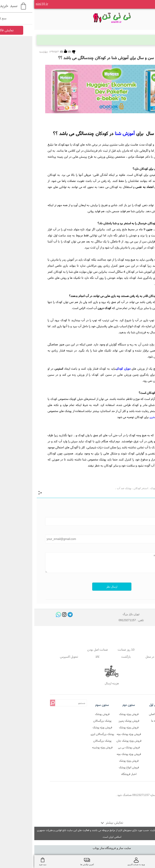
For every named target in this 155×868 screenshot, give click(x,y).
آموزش (91, 133)
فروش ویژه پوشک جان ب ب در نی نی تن (95, 741)
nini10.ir (8, 4)
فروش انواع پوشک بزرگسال (95, 768)
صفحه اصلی (121, 714)
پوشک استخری (124, 417)
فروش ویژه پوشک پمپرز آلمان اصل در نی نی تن (95, 715)
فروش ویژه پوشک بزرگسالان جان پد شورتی (68, 728)
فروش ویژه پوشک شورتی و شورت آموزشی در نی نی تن (95, 761)
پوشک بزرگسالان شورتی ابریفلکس (68, 741)
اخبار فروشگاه (95, 774)
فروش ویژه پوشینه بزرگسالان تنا (68, 748)
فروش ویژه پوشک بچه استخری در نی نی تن (95, 755)
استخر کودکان (106, 488)
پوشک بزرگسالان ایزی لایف (68, 735)
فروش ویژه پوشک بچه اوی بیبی (95, 735)
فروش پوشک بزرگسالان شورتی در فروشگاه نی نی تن (68, 715)
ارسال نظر (77, 587)
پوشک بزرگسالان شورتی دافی (68, 721)
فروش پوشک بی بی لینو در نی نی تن (95, 748)
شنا (132, 488)
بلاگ (143, 40)
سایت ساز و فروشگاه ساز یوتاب (77, 848)
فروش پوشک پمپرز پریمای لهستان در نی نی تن (95, 721)
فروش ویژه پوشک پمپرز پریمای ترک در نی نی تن (95, 728)
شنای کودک (122, 488)
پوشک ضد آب (90, 488)
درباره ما (121, 721)
